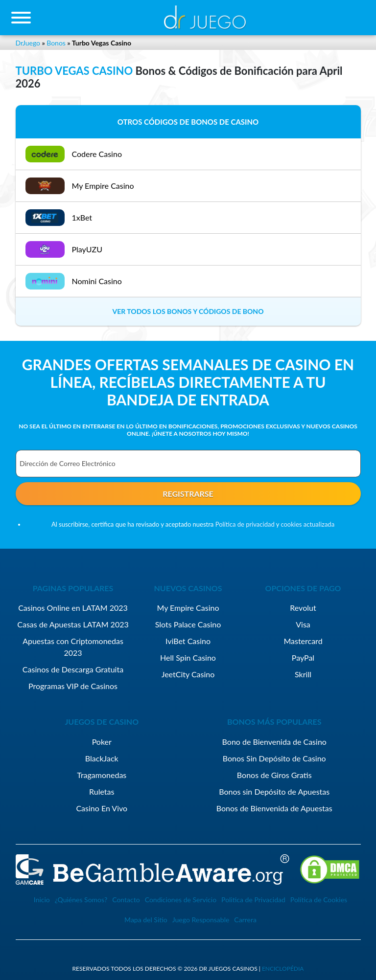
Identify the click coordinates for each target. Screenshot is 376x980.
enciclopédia (283, 969)
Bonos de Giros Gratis (274, 775)
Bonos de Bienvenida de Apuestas (274, 808)
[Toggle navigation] (21, 18)
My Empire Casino (188, 608)
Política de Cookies (319, 900)
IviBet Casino (188, 641)
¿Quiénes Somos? (81, 900)
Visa (303, 624)
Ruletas (102, 791)
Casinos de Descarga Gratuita (73, 669)
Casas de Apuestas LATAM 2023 (73, 624)
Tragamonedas (102, 775)
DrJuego (28, 43)
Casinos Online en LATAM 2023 (73, 608)
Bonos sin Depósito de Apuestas (274, 791)
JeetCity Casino (188, 674)
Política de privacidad (245, 524)
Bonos (56, 43)
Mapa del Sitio (146, 920)
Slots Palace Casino (188, 624)
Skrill (303, 674)
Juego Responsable (201, 920)
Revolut (303, 608)
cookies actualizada (307, 524)
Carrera (245, 920)
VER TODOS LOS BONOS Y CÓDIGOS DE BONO (188, 311)
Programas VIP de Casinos (73, 686)
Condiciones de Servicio (181, 900)
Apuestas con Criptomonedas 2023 (73, 647)
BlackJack (102, 758)
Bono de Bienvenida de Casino (274, 742)
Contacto (126, 900)
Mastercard (303, 641)
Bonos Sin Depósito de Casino (274, 758)
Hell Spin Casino (188, 657)
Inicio (42, 900)
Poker (102, 742)
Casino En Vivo (102, 808)
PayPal (303, 657)
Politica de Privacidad (253, 900)
